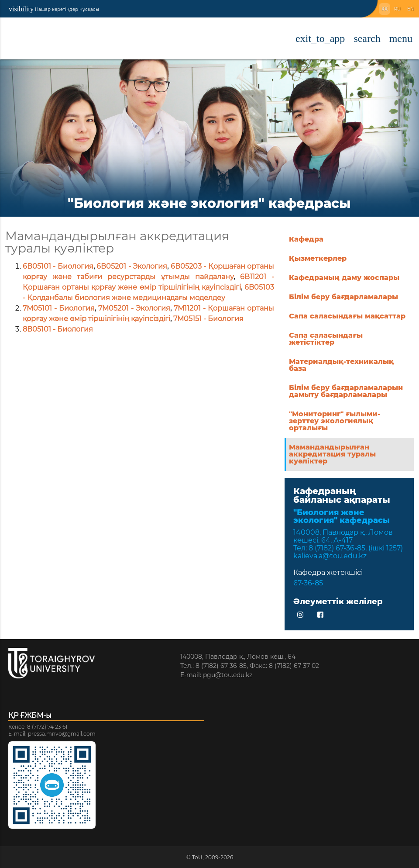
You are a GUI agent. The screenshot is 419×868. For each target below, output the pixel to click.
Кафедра (306, 239)
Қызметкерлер (318, 258)
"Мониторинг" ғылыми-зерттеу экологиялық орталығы (335, 421)
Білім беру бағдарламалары (343, 297)
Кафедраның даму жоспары (344, 278)
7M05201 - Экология (134, 308)
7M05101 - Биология (59, 308)
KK (385, 9)
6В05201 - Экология (132, 266)
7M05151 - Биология (208, 319)
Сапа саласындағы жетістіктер (326, 339)
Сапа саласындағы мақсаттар (347, 316)
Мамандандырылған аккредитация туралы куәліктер (332, 454)
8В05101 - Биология (58, 329)
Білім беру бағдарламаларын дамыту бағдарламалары (346, 391)
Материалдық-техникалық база (341, 365)
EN (410, 9)
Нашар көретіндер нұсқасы (54, 9)
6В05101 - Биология (58, 266)
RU (397, 9)
